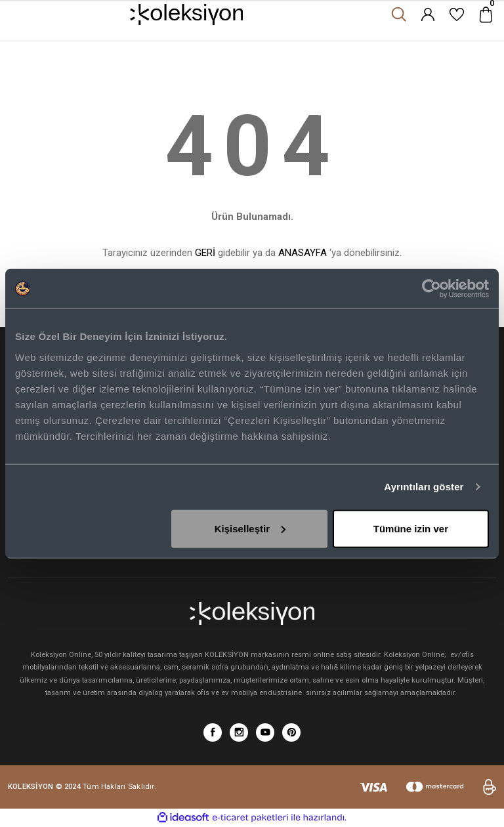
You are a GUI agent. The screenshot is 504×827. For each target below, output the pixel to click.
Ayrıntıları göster (424, 487)
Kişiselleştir (250, 528)
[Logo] (187, 14)
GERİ (205, 253)
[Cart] (486, 14)
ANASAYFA (303, 253)
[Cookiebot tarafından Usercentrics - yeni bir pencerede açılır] (431, 289)
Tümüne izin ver (411, 528)
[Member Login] (428, 14)
